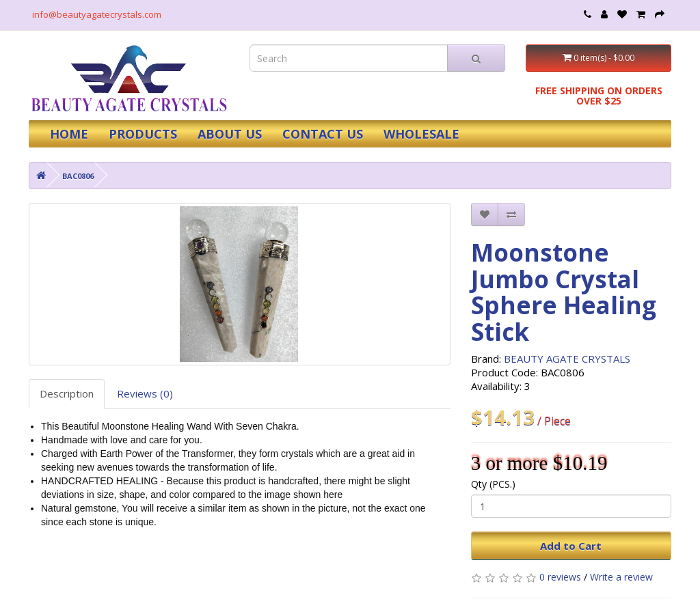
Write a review (621, 577)
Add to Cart (571, 546)
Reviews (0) (145, 393)
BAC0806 (78, 176)
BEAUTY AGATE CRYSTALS (567, 359)
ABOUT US (230, 134)
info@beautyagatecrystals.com (97, 14)
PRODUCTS (143, 134)
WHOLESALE (421, 134)
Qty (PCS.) (493, 484)
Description (67, 393)
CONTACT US (323, 134)
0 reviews (560, 577)
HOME (69, 134)
